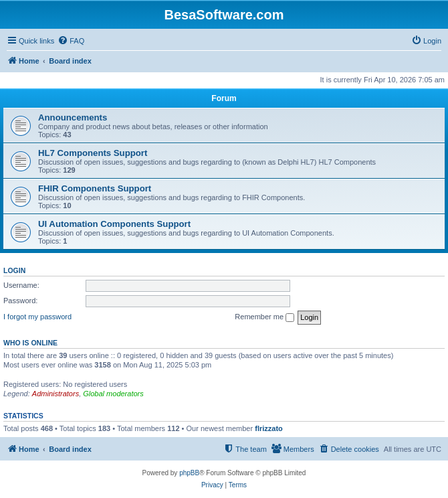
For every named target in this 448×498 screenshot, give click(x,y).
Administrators (55, 394)
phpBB (189, 473)
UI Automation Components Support (114, 224)
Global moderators (113, 394)
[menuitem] (71, 41)
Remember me (264, 317)
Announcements (73, 117)
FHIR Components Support (95, 188)
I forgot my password (37, 317)
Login (14, 270)
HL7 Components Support (93, 153)
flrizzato (269, 428)
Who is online (30, 343)
